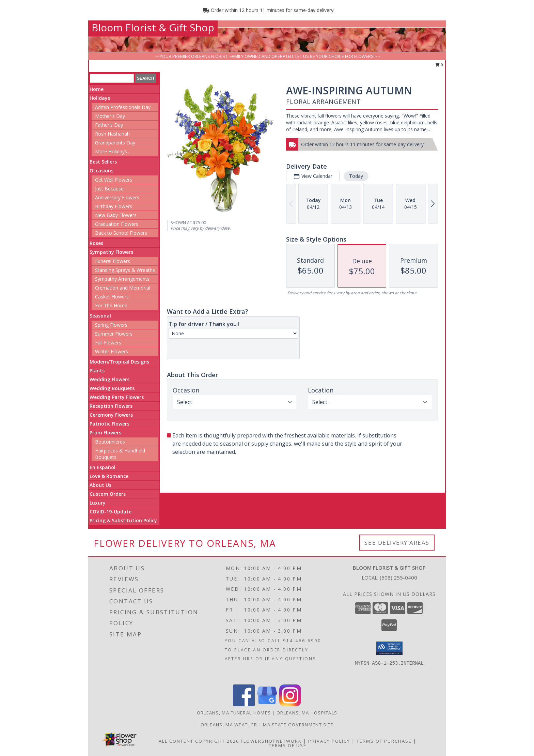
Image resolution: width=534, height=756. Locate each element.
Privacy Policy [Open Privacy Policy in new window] (329, 741)
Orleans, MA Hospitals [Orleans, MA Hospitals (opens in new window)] (307, 713)
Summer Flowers (114, 334)
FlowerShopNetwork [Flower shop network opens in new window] (271, 741)
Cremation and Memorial (123, 288)
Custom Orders (108, 494)
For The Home (111, 305)
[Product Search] (112, 78)
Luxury (98, 503)
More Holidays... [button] (113, 151)
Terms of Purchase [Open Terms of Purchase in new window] (384, 741)
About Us (100, 485)
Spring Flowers (111, 325)
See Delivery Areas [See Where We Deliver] (397, 543)
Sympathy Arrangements (122, 279)
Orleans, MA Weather (229, 725)
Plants (97, 371)
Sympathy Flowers (111, 252)
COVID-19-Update (111, 512)
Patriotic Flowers (109, 424)
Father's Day (109, 125)
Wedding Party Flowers (117, 397)
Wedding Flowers (109, 379)
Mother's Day (110, 116)
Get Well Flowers (114, 180)
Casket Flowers (112, 297)
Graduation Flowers (117, 224)
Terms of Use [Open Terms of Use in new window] (288, 745)
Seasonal (100, 316)
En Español (103, 467)
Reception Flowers (111, 406)
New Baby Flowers (116, 215)
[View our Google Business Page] (267, 704)
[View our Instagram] (290, 704)
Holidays (100, 98)
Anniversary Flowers (117, 197)
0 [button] (439, 65)
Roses (96, 243)
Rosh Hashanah (112, 134)
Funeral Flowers (113, 261)
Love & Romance (109, 476)
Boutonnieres (110, 442)
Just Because (109, 189)
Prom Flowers (105, 433)
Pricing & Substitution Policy (123, 520)
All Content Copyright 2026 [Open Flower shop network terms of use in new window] (199, 741)
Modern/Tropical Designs (119, 362)
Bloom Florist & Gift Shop (153, 27)
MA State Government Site (298, 725)
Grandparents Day (115, 143)
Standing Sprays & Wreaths (125, 270)
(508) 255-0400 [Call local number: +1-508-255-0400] (398, 577)
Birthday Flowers (114, 206)
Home (97, 89)
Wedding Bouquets (112, 388)
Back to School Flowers (121, 233)
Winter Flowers (112, 351)
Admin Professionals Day (123, 107)
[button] (389, 648)
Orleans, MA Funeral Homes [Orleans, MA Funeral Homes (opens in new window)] (234, 713)
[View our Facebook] (244, 704)
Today (356, 176)
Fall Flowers (108, 343)
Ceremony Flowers (111, 415)
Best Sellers (103, 162)
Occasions (101, 171)
